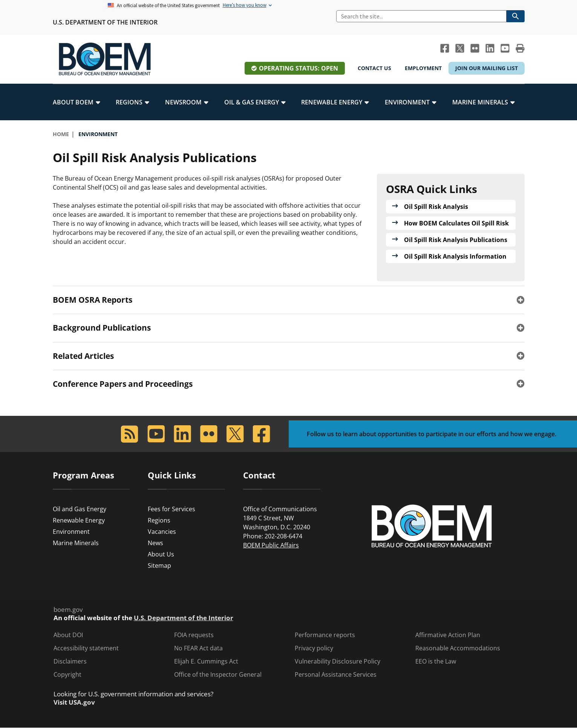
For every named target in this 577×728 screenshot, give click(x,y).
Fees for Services (171, 509)
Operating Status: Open (298, 68)
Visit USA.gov (74, 702)
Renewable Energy (79, 520)
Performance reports (325, 635)
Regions (159, 520)
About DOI (68, 635)
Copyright (67, 675)
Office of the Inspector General (218, 675)
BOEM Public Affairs (271, 545)
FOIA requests (194, 635)
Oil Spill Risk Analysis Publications (456, 240)
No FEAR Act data (198, 648)
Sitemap (159, 566)
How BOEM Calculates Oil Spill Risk (456, 223)
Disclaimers (70, 661)
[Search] (421, 16)
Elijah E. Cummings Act (206, 661)
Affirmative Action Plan (448, 635)
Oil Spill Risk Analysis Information (455, 256)
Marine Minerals (76, 543)
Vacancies (162, 532)
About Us (161, 554)
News (155, 543)
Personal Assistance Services (336, 675)
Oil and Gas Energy (80, 509)
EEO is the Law (436, 661)
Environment (71, 532)
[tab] (289, 300)
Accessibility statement (86, 648)
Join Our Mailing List (487, 68)
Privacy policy (314, 648)
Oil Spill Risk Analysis (436, 207)
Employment (423, 68)
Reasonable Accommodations (458, 648)
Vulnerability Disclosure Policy (337, 661)
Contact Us (374, 68)
